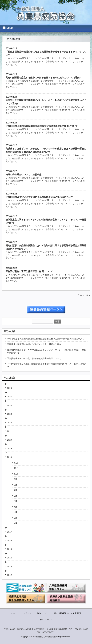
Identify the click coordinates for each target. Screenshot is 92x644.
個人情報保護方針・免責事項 (67, 613)
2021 (9, 431)
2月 (16, 518)
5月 (16, 501)
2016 (9, 540)
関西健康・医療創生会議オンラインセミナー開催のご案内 (34, 344)
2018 (9, 457)
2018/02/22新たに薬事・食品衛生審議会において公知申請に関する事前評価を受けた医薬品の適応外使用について (46, 245)
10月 (16, 474)
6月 (16, 496)
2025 (9, 397)
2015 (9, 549)
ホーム (14, 613)
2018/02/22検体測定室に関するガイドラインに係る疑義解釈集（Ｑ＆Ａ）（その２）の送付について (46, 220)
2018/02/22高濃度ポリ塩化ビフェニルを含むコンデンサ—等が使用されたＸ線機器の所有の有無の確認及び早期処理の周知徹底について (46, 149)
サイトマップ (46, 620)
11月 (16, 468)
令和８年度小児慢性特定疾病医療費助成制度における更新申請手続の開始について (46, 339)
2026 (9, 388)
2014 (9, 558)
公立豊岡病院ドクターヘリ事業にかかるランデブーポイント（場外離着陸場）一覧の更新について (47, 351)
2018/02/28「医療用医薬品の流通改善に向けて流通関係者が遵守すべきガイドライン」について (46, 52)
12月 (16, 463)
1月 (16, 523)
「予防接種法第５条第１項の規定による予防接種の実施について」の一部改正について (47, 365)
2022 (9, 423)
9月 (16, 479)
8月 (16, 485)
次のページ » (84, 295)
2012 (9, 575)
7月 (16, 490)
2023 (9, 414)
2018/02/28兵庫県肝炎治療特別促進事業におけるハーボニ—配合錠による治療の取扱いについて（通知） (46, 100)
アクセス (28, 613)
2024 (9, 405)
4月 (16, 507)
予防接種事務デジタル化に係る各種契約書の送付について (34, 358)
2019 (9, 448)
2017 (9, 532)
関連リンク (43, 613)
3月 (16, 512)
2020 (9, 440)
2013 (9, 566)
